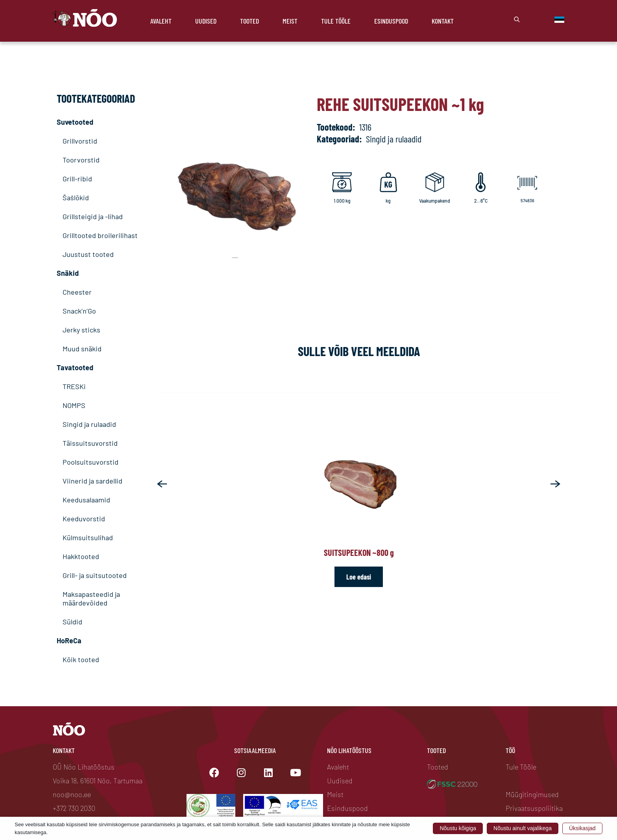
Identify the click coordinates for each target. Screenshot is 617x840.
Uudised (206, 21)
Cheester (77, 292)
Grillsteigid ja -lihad (93, 216)
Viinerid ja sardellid (92, 481)
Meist (290, 21)
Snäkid (68, 273)
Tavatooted (75, 367)
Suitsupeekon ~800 (359, 552)
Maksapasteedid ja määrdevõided (91, 598)
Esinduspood (391, 21)
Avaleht (161, 21)
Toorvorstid (81, 160)
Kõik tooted (81, 659)
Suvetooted (75, 122)
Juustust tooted (88, 254)
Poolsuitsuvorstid (91, 462)
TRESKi (74, 386)
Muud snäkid (82, 349)
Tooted (249, 21)
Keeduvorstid (84, 519)
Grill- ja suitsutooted (95, 575)
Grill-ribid (77, 179)
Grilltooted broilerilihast (100, 235)
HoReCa (69, 641)
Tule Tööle (336, 21)
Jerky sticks (81, 330)
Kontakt (443, 21)
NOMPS (74, 405)
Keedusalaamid (86, 500)
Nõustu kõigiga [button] (458, 828)
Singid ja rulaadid (89, 424)
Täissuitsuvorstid (90, 443)
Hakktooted (81, 556)
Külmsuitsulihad (88, 537)
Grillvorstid (80, 141)
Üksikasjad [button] (582, 828)
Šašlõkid (76, 198)
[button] (162, 484)
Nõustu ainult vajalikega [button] (523, 828)
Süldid (72, 622)
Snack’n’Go (79, 311)
